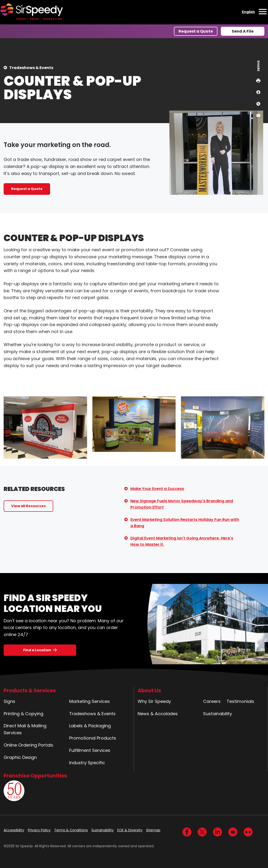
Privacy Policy (39, 830)
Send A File (243, 31)
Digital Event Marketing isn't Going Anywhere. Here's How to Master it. (182, 541)
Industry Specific (87, 763)
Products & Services (30, 690)
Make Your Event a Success (157, 489)
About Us (149, 690)
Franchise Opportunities (35, 776)
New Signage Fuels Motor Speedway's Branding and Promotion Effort (182, 504)
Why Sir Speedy (154, 701)
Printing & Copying (23, 714)
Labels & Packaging (90, 726)
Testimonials (240, 701)
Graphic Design (20, 757)
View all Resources (28, 506)
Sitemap (153, 830)
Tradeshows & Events (31, 68)
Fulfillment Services (90, 750)
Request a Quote (196, 31)
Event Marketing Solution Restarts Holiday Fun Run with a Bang (185, 523)
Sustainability (218, 714)
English (248, 12)
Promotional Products (93, 738)
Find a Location (37, 650)
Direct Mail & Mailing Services (25, 729)
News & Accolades (158, 714)
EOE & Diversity (130, 830)
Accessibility (14, 830)
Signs (9, 701)
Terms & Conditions (71, 830)
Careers (212, 701)
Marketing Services (89, 701)
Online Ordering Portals (28, 745)
